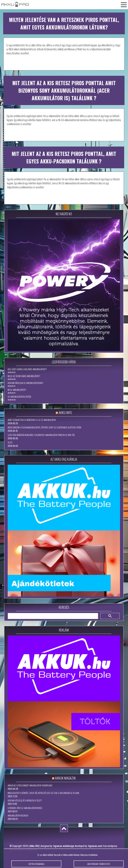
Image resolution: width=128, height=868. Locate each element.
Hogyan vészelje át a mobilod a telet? (25, 800)
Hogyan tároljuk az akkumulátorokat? (26, 383)
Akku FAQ (34, 846)
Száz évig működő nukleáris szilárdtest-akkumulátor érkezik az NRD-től (41, 435)
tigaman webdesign (64, 846)
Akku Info (65, 413)
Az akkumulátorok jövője (19, 397)
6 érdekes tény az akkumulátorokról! (25, 808)
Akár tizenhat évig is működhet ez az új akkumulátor (32, 420)
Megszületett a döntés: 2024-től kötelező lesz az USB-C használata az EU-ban (43, 793)
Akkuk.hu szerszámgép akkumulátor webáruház (30, 785)
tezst (10, 442)
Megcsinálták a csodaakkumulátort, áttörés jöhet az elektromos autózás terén (44, 427)
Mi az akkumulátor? (17, 390)
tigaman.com (95, 846)
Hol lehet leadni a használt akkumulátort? (27, 369)
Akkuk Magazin (65, 778)
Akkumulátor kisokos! (18, 815)
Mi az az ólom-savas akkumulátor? (24, 376)
